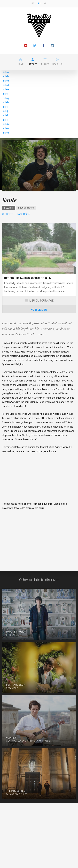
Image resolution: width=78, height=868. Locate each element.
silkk (6, 115)
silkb (6, 76)
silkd (6, 85)
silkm (6, 124)
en (39, 4)
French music (26, 208)
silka (6, 72)
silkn (6, 128)
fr (33, 4)
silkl (6, 120)
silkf (6, 94)
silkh (6, 102)
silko (6, 133)
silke (6, 89)
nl (45, 4)
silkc (6, 81)
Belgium (9, 208)
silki (6, 107)
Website (8, 214)
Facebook (24, 214)
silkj (5, 111)
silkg (6, 98)
